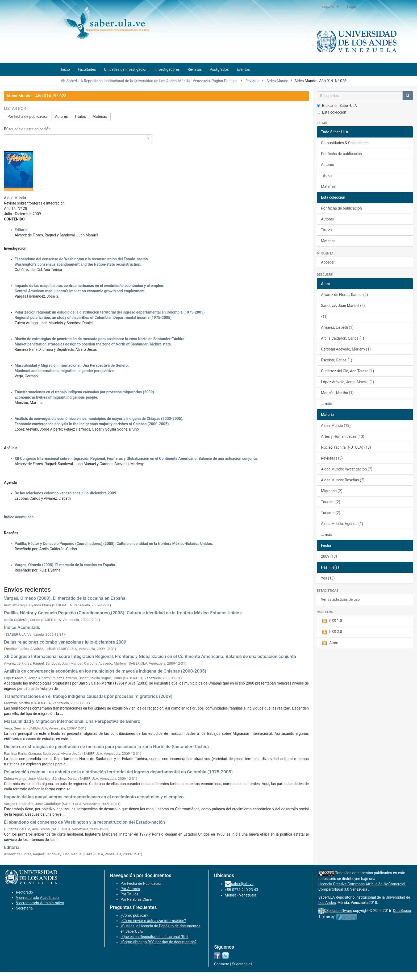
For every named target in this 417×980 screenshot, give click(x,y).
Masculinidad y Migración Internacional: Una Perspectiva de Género (72, 721)
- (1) (324, 316)
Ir (148, 139)
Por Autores (130, 889)
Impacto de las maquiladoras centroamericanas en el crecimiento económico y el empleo (94, 797)
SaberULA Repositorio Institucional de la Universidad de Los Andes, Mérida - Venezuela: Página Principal (152, 81)
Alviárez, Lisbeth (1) (337, 327)
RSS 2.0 (331, 632)
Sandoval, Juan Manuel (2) (343, 306)
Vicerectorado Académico (37, 898)
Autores (61, 116)
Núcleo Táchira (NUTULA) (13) (346, 447)
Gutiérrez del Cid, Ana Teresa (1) (347, 371)
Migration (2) (332, 491)
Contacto (222, 964)
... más (327, 404)
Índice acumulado (19, 517)
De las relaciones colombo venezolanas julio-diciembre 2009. (66, 493)
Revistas (253, 81)
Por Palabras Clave (136, 899)
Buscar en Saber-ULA (337, 106)
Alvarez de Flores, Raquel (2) (344, 295)
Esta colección (331, 112)
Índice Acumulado (22, 627)
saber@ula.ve (242, 884)
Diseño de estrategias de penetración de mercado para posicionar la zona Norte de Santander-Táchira (106, 747)
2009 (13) (329, 556)
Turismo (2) (331, 513)
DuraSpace (402, 911)
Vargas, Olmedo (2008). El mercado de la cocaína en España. (65, 565)
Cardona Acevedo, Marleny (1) (346, 349)
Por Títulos (129, 894)
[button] (331, 7)
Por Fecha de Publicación (141, 883)
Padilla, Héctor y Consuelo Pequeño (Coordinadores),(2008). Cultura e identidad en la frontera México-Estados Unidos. (114, 544)
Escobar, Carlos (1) (337, 360)
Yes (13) (328, 578)
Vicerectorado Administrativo (40, 903)
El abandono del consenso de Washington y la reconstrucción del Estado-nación (84, 822)
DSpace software (338, 911)
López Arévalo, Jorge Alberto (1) (348, 382)
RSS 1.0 (331, 621)
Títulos (80, 116)
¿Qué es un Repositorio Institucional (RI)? (154, 937)
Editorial (12, 847)
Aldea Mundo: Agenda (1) (342, 524)
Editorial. (22, 230)
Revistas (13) (332, 458)
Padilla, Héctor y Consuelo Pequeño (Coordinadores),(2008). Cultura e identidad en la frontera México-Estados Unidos (123, 613)
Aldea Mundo (278, 81)
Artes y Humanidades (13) (343, 436)
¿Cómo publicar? (134, 915)
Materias (100, 116)
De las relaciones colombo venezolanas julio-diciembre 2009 (65, 642)
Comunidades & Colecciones (345, 143)
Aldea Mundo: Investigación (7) (347, 469)
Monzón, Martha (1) (337, 393)
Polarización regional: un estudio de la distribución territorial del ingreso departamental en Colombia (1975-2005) (118, 772)
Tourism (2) (331, 502)
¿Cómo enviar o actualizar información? (153, 921)
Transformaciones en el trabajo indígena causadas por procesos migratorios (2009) (88, 696)
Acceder (328, 262)
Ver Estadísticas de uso (340, 599)
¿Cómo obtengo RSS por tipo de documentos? (159, 942)
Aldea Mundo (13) (336, 426)
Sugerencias (242, 964)
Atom (330, 643)
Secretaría (24, 908)
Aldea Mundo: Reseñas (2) (343, 480)
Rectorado (24, 892)
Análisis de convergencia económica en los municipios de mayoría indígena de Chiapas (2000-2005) (105, 671)
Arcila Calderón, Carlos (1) (343, 338)
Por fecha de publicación (28, 116)
